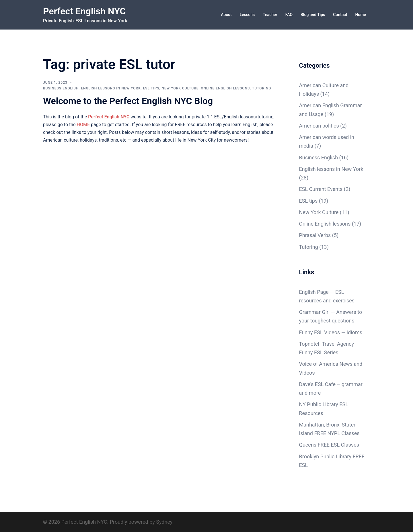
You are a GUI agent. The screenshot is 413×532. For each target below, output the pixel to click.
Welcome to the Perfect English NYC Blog (128, 101)
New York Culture (180, 88)
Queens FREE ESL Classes (329, 445)
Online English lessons (225, 88)
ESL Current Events (321, 189)
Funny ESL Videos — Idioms (331, 332)
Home (361, 15)
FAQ (289, 15)
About (226, 15)
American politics (319, 126)
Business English (61, 88)
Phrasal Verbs (315, 235)
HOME (83, 125)
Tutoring (262, 88)
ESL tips (151, 88)
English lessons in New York (111, 88)
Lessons (247, 15)
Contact (340, 15)
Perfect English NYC (84, 11)
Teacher (270, 15)
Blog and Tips (313, 15)
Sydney (164, 522)
